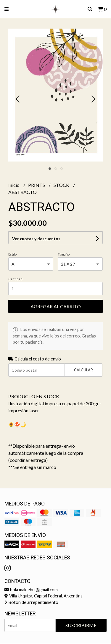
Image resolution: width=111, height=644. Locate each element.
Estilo (12, 254)
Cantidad (15, 279)
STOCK (62, 185)
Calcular (83, 370)
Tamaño (64, 254)
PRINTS (37, 185)
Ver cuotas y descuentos (36, 239)
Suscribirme (81, 625)
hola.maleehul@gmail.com (31, 590)
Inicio (14, 185)
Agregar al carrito (56, 306)
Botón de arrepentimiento (31, 602)
